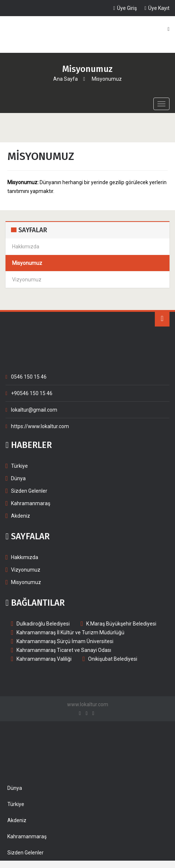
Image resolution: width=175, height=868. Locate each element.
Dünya (18, 478)
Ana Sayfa (65, 79)
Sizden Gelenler (29, 491)
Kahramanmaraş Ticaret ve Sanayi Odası (64, 650)
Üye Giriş (125, 8)
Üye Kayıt (157, 8)
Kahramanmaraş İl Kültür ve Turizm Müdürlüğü (70, 632)
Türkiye (19, 466)
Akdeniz (21, 516)
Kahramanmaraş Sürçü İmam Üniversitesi (65, 641)
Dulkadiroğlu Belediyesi (43, 624)
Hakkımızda (25, 557)
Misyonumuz (26, 582)
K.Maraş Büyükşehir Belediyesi (121, 624)
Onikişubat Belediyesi (113, 659)
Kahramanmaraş (31, 503)
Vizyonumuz (26, 570)
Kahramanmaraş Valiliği (44, 659)
